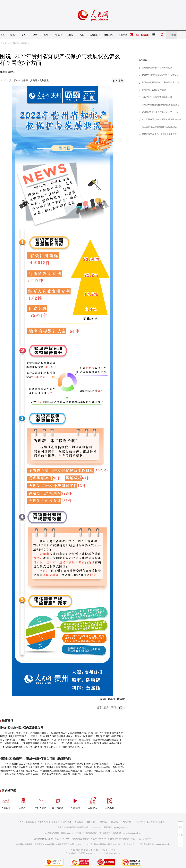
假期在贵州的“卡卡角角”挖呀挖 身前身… (160, 75)
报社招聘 (56, 822)
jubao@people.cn (121, 827)
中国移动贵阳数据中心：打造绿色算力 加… (161, 82)
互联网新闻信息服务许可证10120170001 (52, 839)
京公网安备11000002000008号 (157, 844)
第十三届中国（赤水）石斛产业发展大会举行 (162, 119)
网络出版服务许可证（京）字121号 (109, 844)
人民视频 (75, 802)
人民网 (3, 43)
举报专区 (123, 35)
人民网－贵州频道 (40, 80)
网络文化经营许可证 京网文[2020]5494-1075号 (72, 844)
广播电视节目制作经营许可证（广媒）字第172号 (130, 839)
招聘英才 (67, 822)
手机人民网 (41, 802)
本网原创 (25, 43)
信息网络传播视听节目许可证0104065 (33, 844)
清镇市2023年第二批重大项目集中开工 (159, 134)
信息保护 (151, 822)
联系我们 (162, 822)
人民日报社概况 (27, 822)
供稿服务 (103, 822)
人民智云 (92, 802)
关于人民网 (43, 822)
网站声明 (127, 822)
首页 (2, 35)
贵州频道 (14, 43)
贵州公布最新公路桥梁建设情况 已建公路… (161, 105)
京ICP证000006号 (134, 844)
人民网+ (23, 802)
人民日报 (6, 802)
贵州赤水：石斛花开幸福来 (154, 90)
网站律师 (139, 822)
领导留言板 (58, 802)
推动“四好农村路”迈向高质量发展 (22, 728)
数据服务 (115, 822)
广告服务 (79, 822)
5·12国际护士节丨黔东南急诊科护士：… (160, 112)
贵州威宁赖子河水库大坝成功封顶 (157, 68)
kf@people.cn (67, 833)
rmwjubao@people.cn (132, 833)
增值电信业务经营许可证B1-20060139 (89, 839)
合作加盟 (91, 822)
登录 (174, 35)
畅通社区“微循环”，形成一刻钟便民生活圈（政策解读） (36, 759)
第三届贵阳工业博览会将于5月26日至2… (160, 127)
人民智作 (110, 802)
